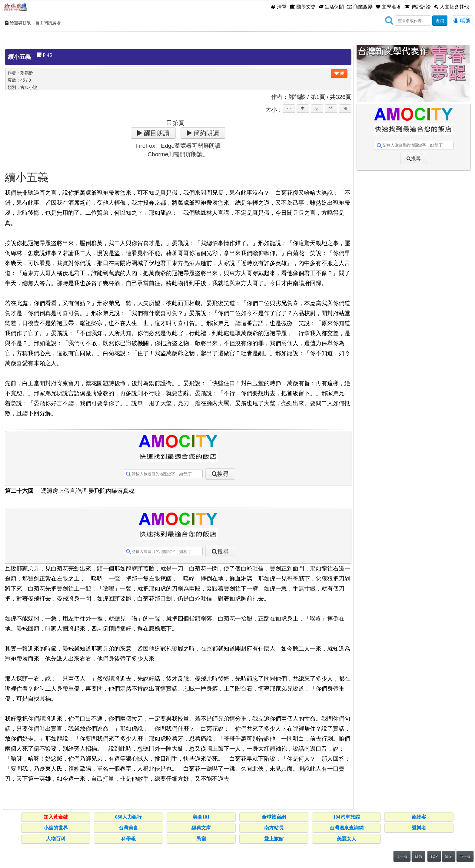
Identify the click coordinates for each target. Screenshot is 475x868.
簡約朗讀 (206, 133)
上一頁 (402, 856)
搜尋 (223, 474)
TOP (434, 856)
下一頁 (465, 856)
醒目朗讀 (156, 133)
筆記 (449, 856)
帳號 (462, 21)
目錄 (418, 856)
